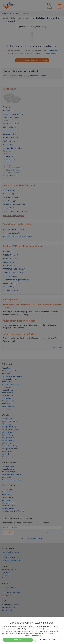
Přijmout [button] (18, 640)
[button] (32, 635)
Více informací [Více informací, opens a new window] (49, 633)
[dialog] (32, 631)
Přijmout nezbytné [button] (48, 640)
